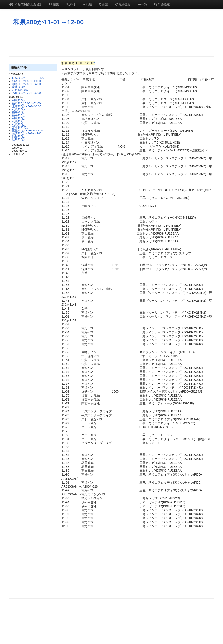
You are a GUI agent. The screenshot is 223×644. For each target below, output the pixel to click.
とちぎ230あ (20, 90)
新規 (103, 4)
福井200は (19, 112)
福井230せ (19, 115)
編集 (54, 4)
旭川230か (19, 140)
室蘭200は (19, 87)
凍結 (87, 4)
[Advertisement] (111, 41)
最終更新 (123, 4)
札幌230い (19, 110)
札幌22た (18, 121)
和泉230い (19, 100)
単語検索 (162, 4)
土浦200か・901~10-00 (27, 107)
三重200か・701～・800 (27, 131)
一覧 (142, 4)
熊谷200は (19, 136)
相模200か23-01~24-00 (26, 84)
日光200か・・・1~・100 (28, 78)
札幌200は (19, 125)
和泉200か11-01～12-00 (48, 22)
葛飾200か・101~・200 (27, 133)
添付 (71, 4)
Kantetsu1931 (25, 4)
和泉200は (19, 118)
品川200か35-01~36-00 (26, 93)
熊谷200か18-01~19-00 (26, 81)
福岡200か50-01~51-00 (26, 103)
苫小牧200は (20, 128)
